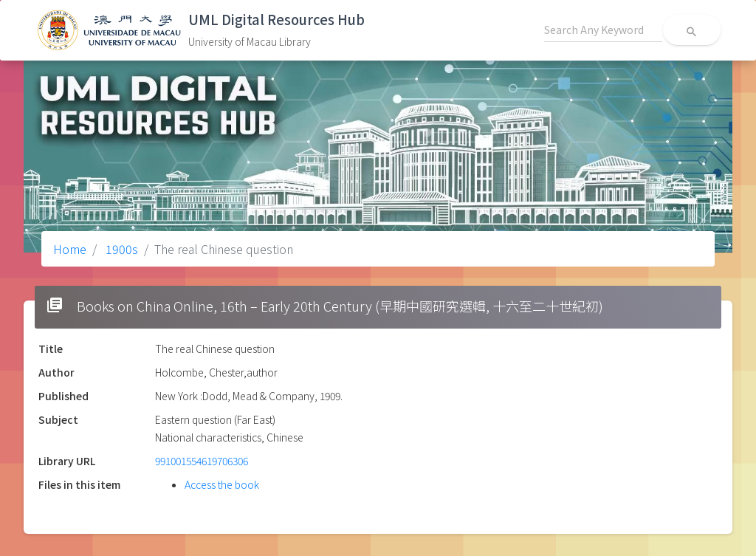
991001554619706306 (202, 461)
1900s (120, 249)
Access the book (222, 484)
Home (70, 249)
